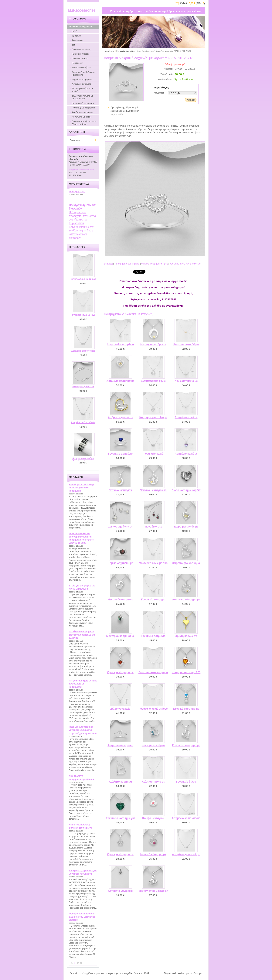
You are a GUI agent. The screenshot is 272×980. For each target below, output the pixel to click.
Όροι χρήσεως (77, 192)
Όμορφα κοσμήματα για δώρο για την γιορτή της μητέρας (82, 917)
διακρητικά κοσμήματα (127, 264)
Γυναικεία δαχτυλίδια (126, 51)
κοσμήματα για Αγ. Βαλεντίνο (185, 264)
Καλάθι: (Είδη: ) (192, 3)
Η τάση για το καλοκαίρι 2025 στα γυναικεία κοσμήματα (82, 488)
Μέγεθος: (159, 93)
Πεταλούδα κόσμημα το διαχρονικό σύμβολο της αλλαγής (82, 635)
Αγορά (191, 100)
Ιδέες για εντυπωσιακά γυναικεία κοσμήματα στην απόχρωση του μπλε (83, 730)
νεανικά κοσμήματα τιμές (154, 264)
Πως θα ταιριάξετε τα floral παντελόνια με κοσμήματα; (83, 684)
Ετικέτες (109, 264)
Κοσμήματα (109, 51)
